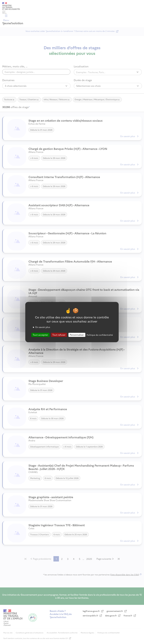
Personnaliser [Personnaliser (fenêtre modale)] (77, 335)
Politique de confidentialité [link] (100, 335)
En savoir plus (43, 327)
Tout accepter (40, 335)
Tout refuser (59, 335)
